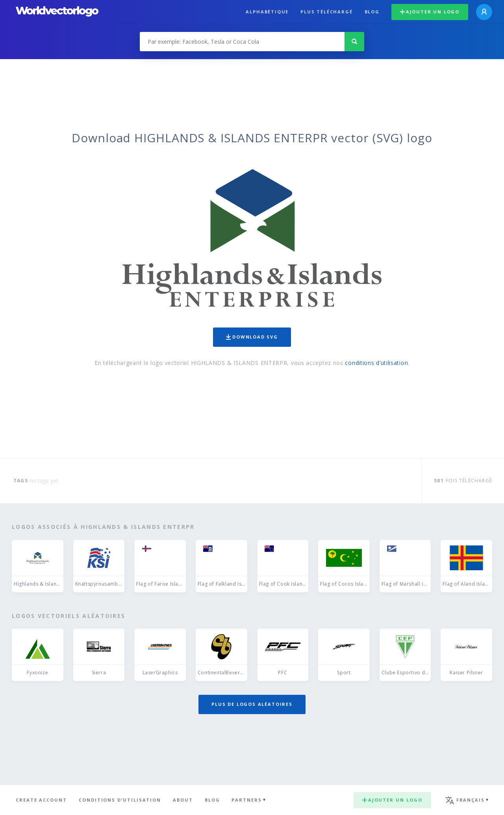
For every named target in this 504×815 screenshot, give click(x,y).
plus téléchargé (326, 12)
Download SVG (252, 337)
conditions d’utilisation (376, 363)
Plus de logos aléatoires (252, 704)
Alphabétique (267, 12)
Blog (372, 12)
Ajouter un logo (430, 12)
